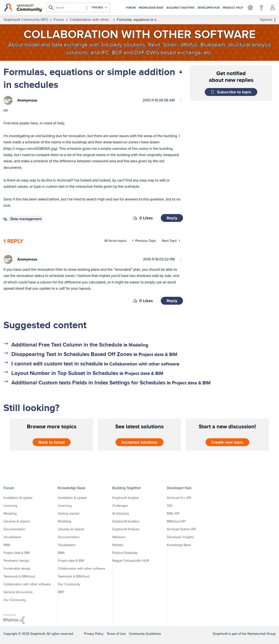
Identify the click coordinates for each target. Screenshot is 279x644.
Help (261, 8)
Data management (26, 219)
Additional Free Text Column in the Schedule (67, 345)
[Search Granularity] (97, 8)
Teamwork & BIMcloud (19, 576)
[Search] (78, 8)
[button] (135, 218)
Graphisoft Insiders (126, 521)
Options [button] (266, 20)
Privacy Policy (94, 634)
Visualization (12, 537)
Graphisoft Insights (126, 498)
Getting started (68, 513)
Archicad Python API (181, 529)
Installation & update (18, 498)
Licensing (10, 506)
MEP (61, 592)
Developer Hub (209, 8)
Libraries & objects (17, 521)
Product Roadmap (125, 553)
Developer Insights (180, 537)
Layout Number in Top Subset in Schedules (65, 373)
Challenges (120, 506)
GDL (170, 506)
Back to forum (52, 442)
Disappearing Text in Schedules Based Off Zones (72, 354)
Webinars (119, 537)
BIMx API (173, 513)
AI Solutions (121, 513)
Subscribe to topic (234, 92)
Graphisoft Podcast (126, 529)
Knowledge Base (151, 8)
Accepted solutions (139, 442)
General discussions (18, 592)
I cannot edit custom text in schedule (57, 363)
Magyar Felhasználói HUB (131, 561)
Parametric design (16, 561)
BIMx (7, 545)
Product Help (233, 8)
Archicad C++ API (179, 498)
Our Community (15, 600)
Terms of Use (116, 634)
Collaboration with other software (144, 364)
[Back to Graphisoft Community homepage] (24, 8)
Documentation (14, 529)
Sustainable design (17, 568)
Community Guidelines (145, 634)
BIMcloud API (176, 521)
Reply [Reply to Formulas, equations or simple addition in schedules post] (172, 218)
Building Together (180, 8)
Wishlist (118, 545)
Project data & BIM (158, 354)
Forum (131, 8)
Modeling (138, 345)
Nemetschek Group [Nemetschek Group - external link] (262, 634)
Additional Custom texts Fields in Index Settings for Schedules (88, 382)
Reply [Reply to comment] (172, 301)
